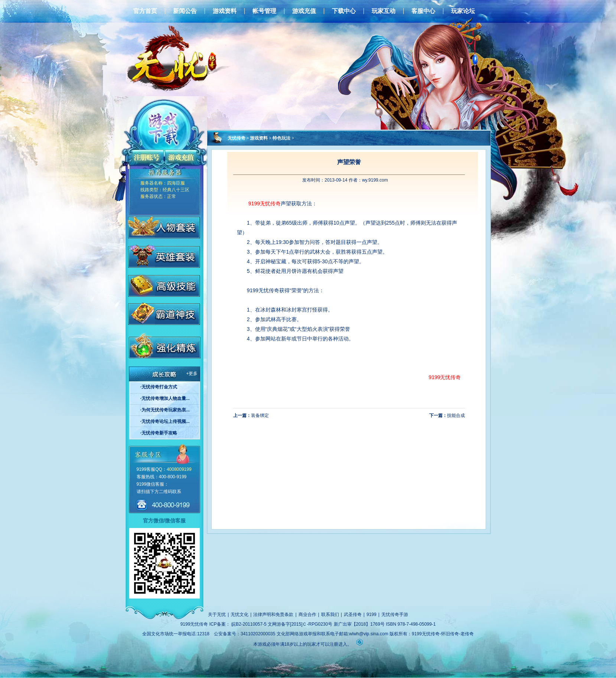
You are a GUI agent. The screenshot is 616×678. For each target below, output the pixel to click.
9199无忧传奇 (265, 203)
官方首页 (145, 11)
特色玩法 (281, 138)
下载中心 (344, 11)
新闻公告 (185, 11)
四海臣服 (176, 183)
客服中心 (423, 11)
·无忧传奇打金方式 (159, 387)
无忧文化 (239, 615)
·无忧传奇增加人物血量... (165, 398)
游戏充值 (304, 11)
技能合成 (456, 415)
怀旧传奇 (450, 634)
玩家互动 (384, 11)
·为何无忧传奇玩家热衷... (165, 410)
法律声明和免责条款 (273, 615)
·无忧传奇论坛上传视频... (165, 421)
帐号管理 (264, 11)
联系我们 (330, 615)
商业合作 (307, 615)
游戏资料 (225, 11)
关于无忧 (217, 615)
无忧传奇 (237, 138)
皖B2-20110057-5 (249, 624)
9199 (371, 615)
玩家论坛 (463, 11)
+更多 (192, 374)
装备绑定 (260, 415)
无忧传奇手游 (395, 615)
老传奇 (467, 634)
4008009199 (179, 469)
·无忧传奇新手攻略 (159, 433)
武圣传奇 (353, 615)
